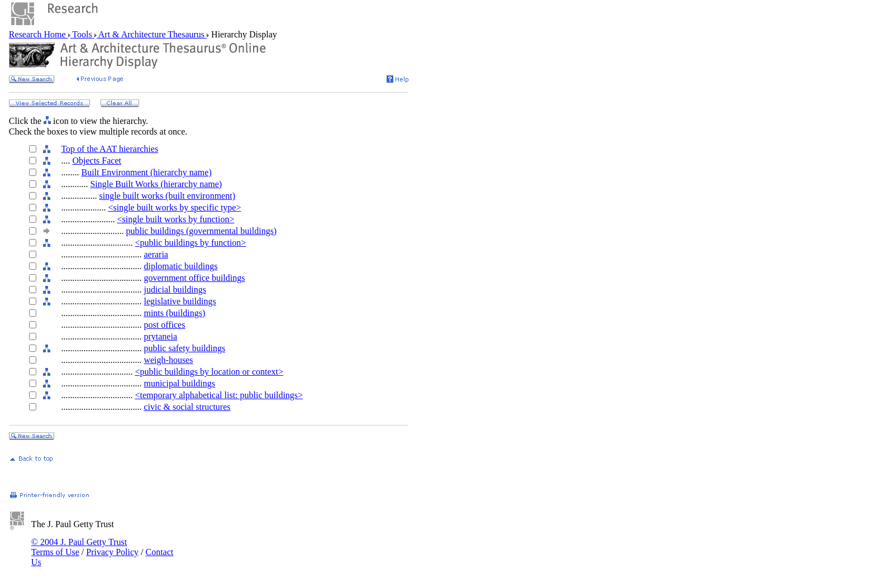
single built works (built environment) (167, 196)
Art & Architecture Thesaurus (152, 34)
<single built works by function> (175, 219)
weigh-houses (168, 360)
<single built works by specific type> (174, 207)
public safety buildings (184, 348)
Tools (82, 34)
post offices (164, 325)
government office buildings (194, 278)
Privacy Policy (112, 552)
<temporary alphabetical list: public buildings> (219, 395)
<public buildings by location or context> (209, 372)
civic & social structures (187, 407)
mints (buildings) (174, 313)
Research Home (39, 34)
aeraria (156, 254)
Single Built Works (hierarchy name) (156, 184)
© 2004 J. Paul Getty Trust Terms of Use (79, 547)
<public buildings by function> (190, 243)
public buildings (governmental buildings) (201, 231)
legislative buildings (180, 301)
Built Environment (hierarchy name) (146, 172)
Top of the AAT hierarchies (109, 149)
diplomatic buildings (180, 266)
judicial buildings (175, 290)
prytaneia (160, 336)
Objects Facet (97, 161)
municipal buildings (179, 383)
